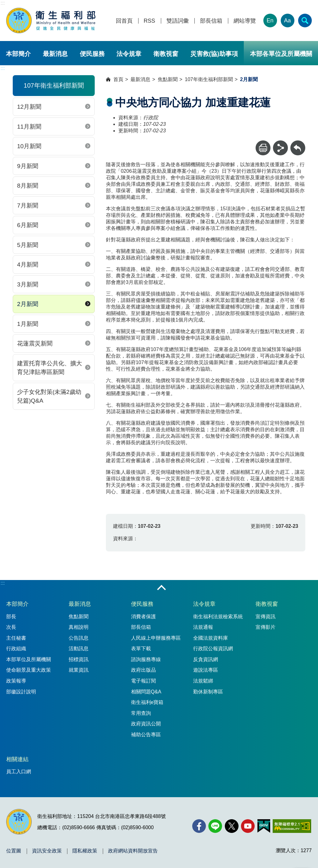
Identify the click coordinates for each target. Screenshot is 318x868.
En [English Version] (270, 21)
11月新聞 (29, 127)
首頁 (118, 79)
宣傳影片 (266, 627)
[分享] (280, 148)
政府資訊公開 (146, 724)
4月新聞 (28, 265)
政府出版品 (143, 670)
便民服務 (92, 54)
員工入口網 (19, 772)
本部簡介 (18, 54)
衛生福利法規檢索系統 (218, 617)
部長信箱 (211, 21)
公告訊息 (79, 638)
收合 (161, 588)
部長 (11, 617)
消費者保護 (143, 617)
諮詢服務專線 (146, 659)
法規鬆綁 (203, 681)
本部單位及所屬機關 (29, 659)
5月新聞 (28, 245)
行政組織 (16, 649)
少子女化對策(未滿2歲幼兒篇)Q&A (49, 396)
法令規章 (129, 54)
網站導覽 (245, 21)
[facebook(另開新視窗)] (199, 826)
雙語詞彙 (178, 21)
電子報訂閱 (143, 681)
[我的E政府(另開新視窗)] (264, 826)
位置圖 (14, 851)
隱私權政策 (85, 851)
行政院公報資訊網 (213, 649)
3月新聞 (28, 284)
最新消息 (55, 54)
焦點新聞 (168, 79)
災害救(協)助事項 (214, 54)
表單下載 (141, 649)
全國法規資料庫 (211, 638)
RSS (150, 21)
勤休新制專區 (208, 692)
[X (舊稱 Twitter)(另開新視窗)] (232, 826)
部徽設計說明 (21, 692)
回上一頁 (298, 143)
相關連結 (17, 759)
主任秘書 (16, 638)
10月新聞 (29, 146)
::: (3, 3)
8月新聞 (28, 186)
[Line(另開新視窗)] (215, 826)
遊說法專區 (206, 670)
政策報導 (16, 681)
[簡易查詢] (305, 21)
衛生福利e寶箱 (147, 702)
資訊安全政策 (47, 851)
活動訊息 (79, 649)
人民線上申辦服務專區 (156, 638)
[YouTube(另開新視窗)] (248, 826)
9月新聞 (28, 166)
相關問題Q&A (146, 692)
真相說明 (79, 627)
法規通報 (203, 627)
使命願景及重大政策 (29, 670)
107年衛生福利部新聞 (209, 79)
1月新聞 (28, 324)
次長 (11, 627)
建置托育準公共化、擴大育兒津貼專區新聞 (50, 368)
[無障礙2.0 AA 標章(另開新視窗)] (292, 826)
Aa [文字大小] (288, 21)
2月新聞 (28, 304)
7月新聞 (28, 206)
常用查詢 (141, 713)
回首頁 (124, 21)
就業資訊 (79, 670)
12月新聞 (29, 107)
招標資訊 (79, 659)
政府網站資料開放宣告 (133, 851)
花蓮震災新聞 (35, 343)
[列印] (263, 148)
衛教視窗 (166, 54)
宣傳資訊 (266, 617)
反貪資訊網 (206, 659)
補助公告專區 (146, 735)
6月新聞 (28, 225)
